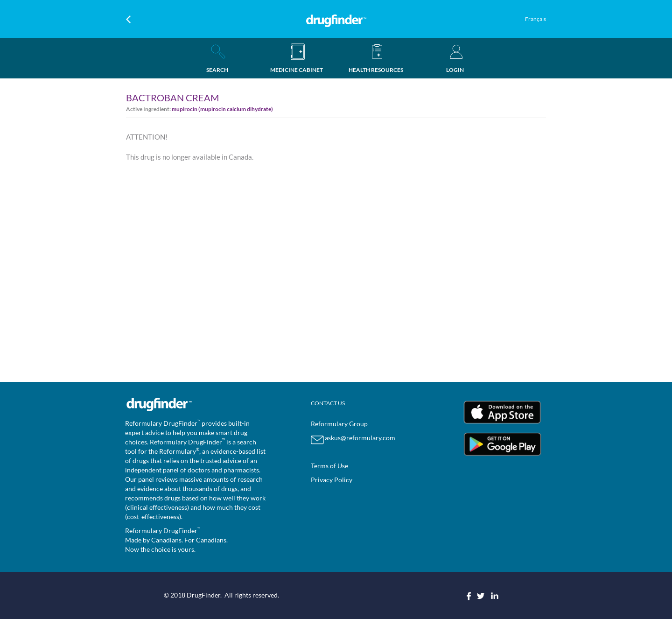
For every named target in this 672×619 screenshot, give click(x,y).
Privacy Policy (332, 480)
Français (535, 19)
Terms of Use (329, 466)
